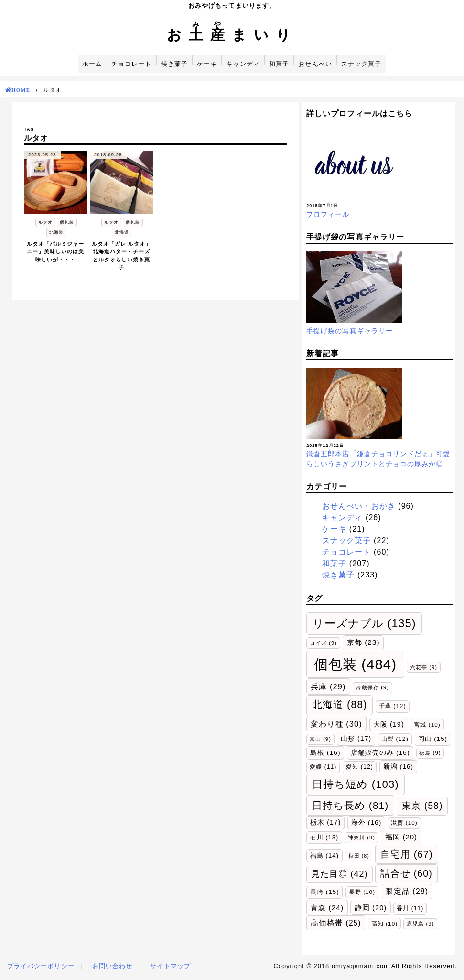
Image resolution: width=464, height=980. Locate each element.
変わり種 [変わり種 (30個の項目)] (336, 724)
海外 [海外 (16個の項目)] (367, 822)
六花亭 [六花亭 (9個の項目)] (424, 667)
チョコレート (131, 64)
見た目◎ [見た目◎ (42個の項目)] (340, 874)
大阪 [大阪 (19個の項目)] (389, 724)
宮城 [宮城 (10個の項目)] (427, 724)
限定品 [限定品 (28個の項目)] (407, 891)
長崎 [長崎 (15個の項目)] (325, 892)
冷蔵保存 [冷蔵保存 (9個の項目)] (372, 687)
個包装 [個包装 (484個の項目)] (355, 664)
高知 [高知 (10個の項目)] (384, 923)
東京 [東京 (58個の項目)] (422, 806)
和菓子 (279, 64)
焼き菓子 (174, 64)
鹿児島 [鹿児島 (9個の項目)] (420, 924)
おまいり (232, 35)
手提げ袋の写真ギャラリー (350, 331)
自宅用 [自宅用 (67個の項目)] (407, 854)
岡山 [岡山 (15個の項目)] (433, 739)
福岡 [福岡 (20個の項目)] (401, 837)
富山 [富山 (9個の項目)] (320, 739)
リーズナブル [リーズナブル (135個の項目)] (364, 623)
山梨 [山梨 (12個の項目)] (395, 739)
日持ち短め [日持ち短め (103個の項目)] (356, 784)
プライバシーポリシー (41, 966)
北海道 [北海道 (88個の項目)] (340, 705)
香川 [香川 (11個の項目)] (410, 908)
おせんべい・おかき (359, 506)
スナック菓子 (361, 64)
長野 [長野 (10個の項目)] (362, 892)
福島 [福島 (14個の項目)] (324, 855)
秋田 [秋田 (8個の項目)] (359, 856)
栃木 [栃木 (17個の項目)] (325, 822)
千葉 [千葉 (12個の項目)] (393, 706)
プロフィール (328, 214)
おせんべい (315, 64)
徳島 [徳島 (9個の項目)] (430, 753)
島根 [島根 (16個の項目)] (325, 753)
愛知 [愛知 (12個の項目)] (360, 767)
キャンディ (243, 64)
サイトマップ (170, 966)
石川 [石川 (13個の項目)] (324, 837)
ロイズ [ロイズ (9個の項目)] (323, 643)
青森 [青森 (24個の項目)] (327, 908)
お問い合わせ (112, 966)
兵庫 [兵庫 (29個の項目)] (328, 686)
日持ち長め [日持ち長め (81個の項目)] (351, 805)
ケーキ (207, 64)
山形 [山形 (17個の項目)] (356, 739)
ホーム (92, 64)
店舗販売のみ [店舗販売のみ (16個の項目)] (380, 753)
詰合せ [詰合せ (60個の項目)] (406, 873)
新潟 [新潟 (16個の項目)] (399, 767)
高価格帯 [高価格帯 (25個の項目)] (336, 923)
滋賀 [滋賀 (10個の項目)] (404, 822)
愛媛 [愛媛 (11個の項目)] (323, 767)
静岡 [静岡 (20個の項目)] (371, 908)
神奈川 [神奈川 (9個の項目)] (361, 838)
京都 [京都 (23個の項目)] (363, 642)
